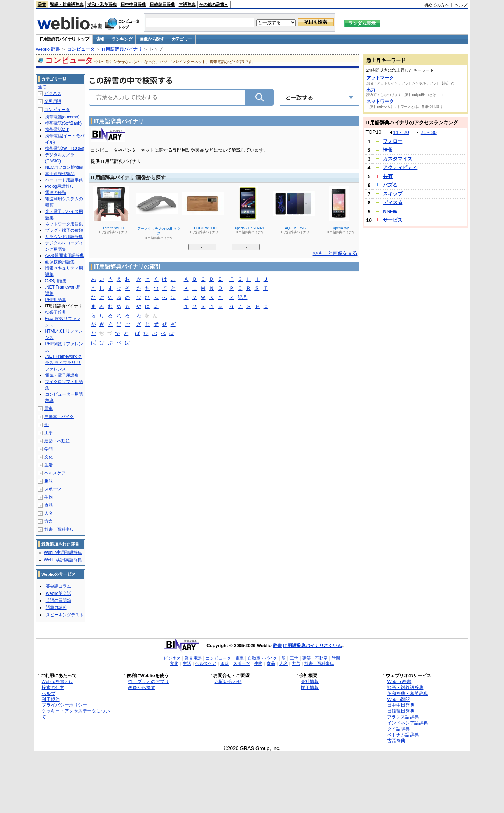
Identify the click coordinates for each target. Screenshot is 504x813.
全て (42, 87)
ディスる (393, 202)
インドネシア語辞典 (408, 723)
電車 (49, 409)
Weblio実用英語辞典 (63, 560)
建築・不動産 (57, 441)
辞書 (42, 5)
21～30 (429, 132)
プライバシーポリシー (64, 705)
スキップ (393, 194)
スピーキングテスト (65, 615)
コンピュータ (81, 49)
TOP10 (373, 132)
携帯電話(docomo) (62, 117)
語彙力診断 (56, 607)
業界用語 (53, 102)
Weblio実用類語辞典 (63, 553)
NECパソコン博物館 (64, 167)
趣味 (49, 481)
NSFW (390, 211)
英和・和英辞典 (102, 5)
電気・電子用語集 (62, 375)
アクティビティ (400, 167)
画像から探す (152, 39)
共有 (388, 176)
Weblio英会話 (58, 593)
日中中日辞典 (133, 5)
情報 (388, 150)
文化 (49, 457)
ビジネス (53, 93)
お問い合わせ (228, 682)
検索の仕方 (53, 687)
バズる (390, 185)
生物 (49, 497)
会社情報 (310, 682)
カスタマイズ (398, 159)
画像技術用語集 (60, 262)
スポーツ (53, 489)
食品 (49, 505)
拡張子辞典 (56, 312)
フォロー (393, 141)
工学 (49, 433)
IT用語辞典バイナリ (122, 49)
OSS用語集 (56, 281)
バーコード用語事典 (64, 180)
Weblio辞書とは (58, 682)
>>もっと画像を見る (335, 253)
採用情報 (310, 687)
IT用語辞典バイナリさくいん (313, 645)
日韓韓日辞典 (162, 5)
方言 (49, 521)
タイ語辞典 (398, 729)
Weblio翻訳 (398, 699)
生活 (49, 465)
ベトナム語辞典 (403, 735)
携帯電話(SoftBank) (64, 123)
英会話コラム (58, 586)
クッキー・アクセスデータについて (76, 714)
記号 (243, 298)
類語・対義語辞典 (67, 5)
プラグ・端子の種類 (64, 230)
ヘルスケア (55, 473)
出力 (371, 90)
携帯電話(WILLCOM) (65, 148)
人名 (49, 513)
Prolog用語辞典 (60, 186)
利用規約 (51, 699)
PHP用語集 (56, 300)
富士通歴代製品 (60, 174)
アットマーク (380, 78)
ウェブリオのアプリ (149, 682)
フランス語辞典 (403, 717)
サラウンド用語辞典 (64, 237)
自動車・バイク (59, 417)
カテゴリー (182, 39)
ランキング (122, 39)
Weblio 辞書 (48, 49)
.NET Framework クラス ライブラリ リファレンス (64, 363)
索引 (100, 39)
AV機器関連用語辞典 (65, 256)
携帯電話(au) (57, 130)
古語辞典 (187, 5)
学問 (49, 449)
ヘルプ (461, 5)
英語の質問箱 (58, 600)
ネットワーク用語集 (64, 224)
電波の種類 (56, 193)
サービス (393, 220)
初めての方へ (436, 5)
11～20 (401, 132)
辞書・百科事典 (59, 529)
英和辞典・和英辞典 (408, 693)
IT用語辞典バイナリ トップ (64, 39)
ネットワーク (380, 101)
